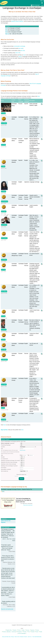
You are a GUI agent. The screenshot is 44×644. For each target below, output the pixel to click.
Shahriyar (5, 201)
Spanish (14, 630)
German (27, 630)
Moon (4, 191)
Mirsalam (4, 360)
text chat (23, 51)
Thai (28, 632)
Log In (43, 5)
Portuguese (19, 632)
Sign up (42, 1)
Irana (3, 145)
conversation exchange (19, 46)
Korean (37, 630)
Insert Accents (23, 450)
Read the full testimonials (7, 609)
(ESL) (11, 630)
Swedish (32, 632)
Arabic (40, 632)
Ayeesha (4, 238)
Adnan (4, 330)
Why (6, 30)
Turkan (4, 384)
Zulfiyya (4, 291)
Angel (4, 420)
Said (3, 316)
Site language (35, 5)
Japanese (32, 630)
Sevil (3, 113)
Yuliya (4, 350)
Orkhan (4, 123)
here (39, 96)
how (24, 55)
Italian (23, 630)
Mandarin (9, 632)
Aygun (4, 211)
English (7, 630)
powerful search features (17, 21)
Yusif (3, 270)
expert (20, 57)
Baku (3, 492)
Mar (3, 166)
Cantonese (14, 632)
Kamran (4, 225)
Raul (3, 340)
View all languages (22, 633)
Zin (3, 408)
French (19, 630)
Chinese (4, 632)
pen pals (21, 48)
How (6, 32)
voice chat (18, 53)
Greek (36, 632)
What (7, 28)
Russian (24, 632)
